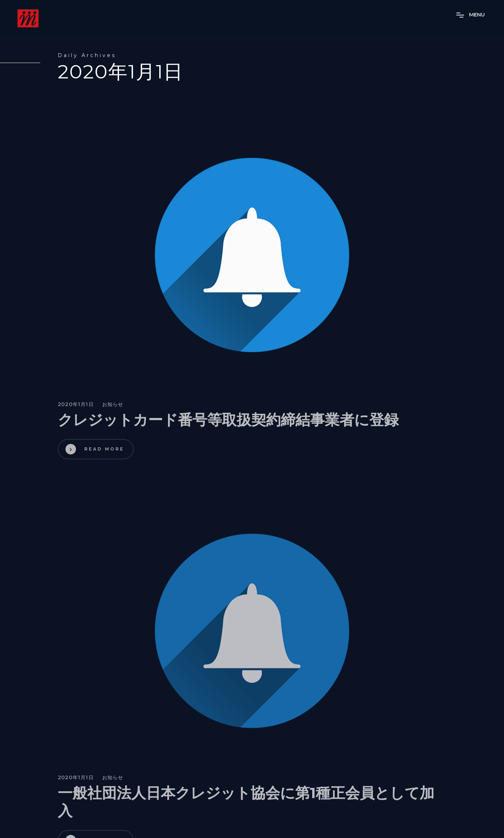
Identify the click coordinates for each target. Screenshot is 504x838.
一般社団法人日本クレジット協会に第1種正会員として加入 (246, 804)
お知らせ (113, 406)
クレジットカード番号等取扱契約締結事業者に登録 (228, 421)
